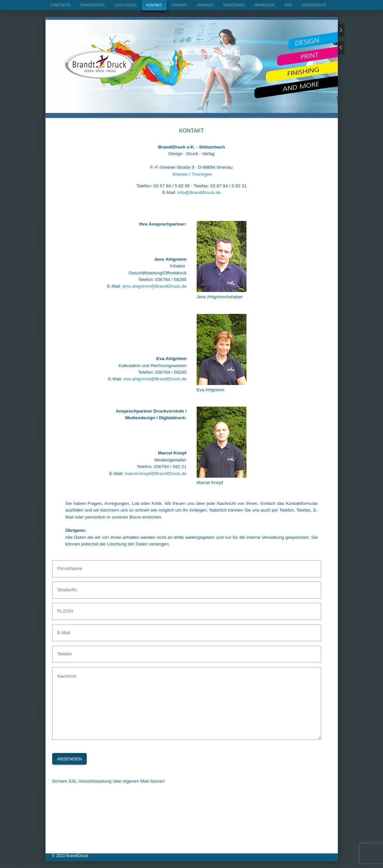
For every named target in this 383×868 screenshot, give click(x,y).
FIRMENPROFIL (93, 5)
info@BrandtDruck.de (199, 193)
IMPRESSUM (265, 5)
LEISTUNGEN (126, 5)
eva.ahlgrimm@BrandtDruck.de (155, 379)
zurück (341, 48)
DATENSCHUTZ (314, 5)
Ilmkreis (180, 174)
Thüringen (202, 174)
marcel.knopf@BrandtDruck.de (155, 474)
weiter (341, 30)
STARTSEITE (61, 5)
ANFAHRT (180, 5)
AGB (288, 5)
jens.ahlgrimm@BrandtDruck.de (155, 286)
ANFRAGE (205, 5)
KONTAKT (154, 5)
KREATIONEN (234, 5)
